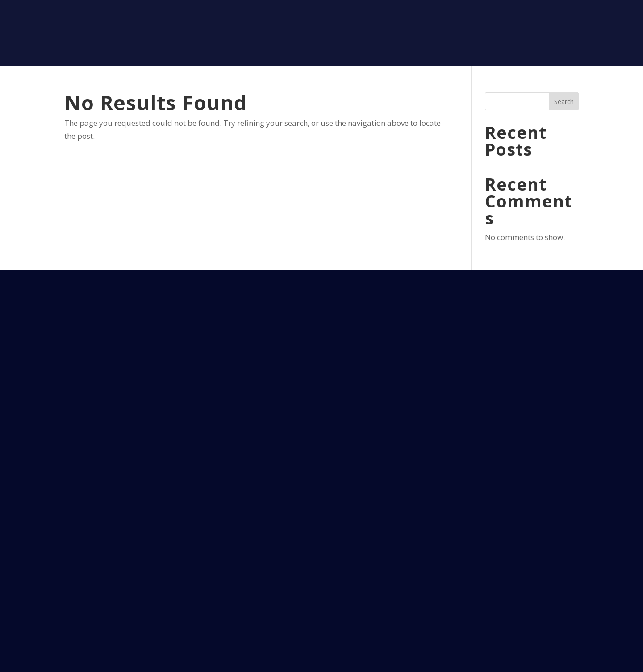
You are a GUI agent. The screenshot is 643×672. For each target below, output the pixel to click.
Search (564, 102)
